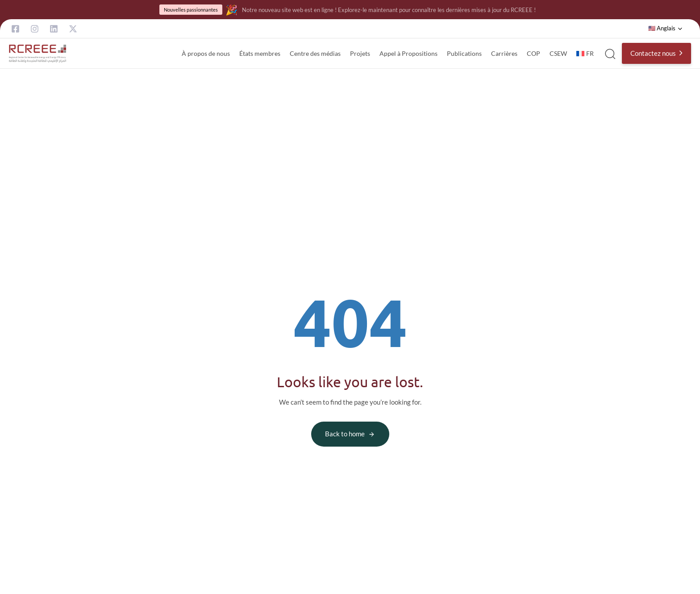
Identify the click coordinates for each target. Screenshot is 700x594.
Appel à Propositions (408, 53)
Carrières (504, 53)
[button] (665, 29)
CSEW (558, 53)
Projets (360, 53)
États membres (260, 53)
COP (533, 53)
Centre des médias (315, 53)
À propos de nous (206, 53)
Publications (464, 53)
